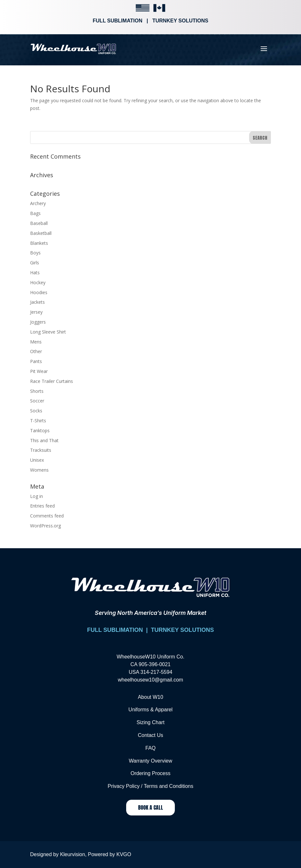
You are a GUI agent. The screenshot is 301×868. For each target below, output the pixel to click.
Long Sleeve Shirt (48, 332)
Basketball (41, 233)
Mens (36, 342)
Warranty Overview (150, 761)
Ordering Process (151, 773)
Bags (35, 213)
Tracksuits (41, 450)
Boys (35, 253)
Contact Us (150, 735)
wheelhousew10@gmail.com (150, 680)
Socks (36, 411)
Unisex (37, 460)
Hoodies (39, 292)
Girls (35, 263)
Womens (39, 470)
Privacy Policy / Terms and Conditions (150, 786)
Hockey (38, 282)
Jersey (36, 312)
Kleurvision (72, 854)
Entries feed (42, 506)
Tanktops (40, 430)
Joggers (38, 322)
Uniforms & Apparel (150, 710)
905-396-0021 (155, 664)
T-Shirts (38, 421)
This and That (44, 440)
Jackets (37, 302)
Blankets (39, 243)
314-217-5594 (156, 672)
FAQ (150, 748)
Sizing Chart (150, 722)
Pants (36, 361)
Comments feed (47, 516)
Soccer (37, 401)
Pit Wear (39, 371)
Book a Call (150, 807)
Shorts (37, 391)
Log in (37, 496)
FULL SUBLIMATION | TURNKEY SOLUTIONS (150, 630)
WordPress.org (45, 526)
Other (36, 351)
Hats (35, 273)
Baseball (39, 223)
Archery (38, 203)
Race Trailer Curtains (52, 381)
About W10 (150, 697)
